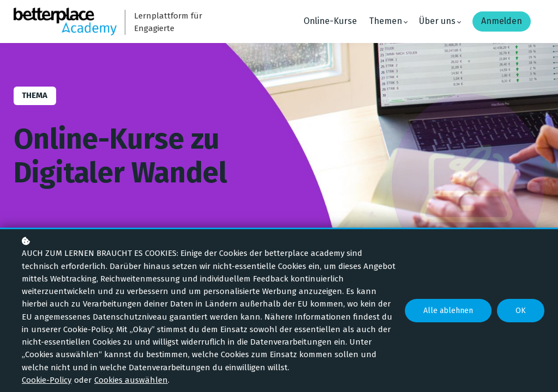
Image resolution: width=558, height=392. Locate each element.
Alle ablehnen (448, 311)
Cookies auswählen (131, 380)
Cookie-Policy (47, 380)
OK (521, 311)
